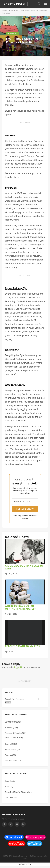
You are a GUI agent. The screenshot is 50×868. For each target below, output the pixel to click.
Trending (9, 728)
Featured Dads (11, 761)
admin (12, 47)
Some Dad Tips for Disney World (19, 792)
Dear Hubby (10, 781)
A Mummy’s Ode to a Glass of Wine (24, 567)
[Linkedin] (23, 824)
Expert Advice (11, 750)
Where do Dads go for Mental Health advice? (20, 607)
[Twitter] (11, 824)
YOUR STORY (14, 10)
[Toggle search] (39, 4)
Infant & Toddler (12, 737)
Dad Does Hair (11, 798)
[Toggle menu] (45, 4)
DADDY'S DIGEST (14, 814)
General (8, 744)
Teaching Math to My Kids (22, 646)
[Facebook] (4, 824)
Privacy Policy (25, 864)
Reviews (8, 755)
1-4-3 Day (9, 787)
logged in (19, 667)
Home (4, 10)
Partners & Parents (13, 733)
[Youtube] (17, 824)
